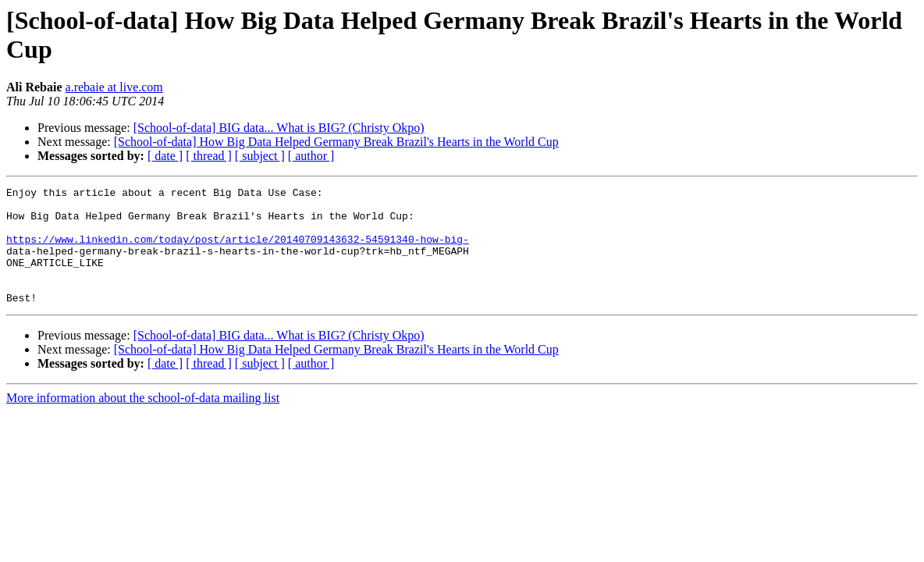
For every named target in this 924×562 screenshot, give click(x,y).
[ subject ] (260, 156)
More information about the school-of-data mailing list (143, 421)
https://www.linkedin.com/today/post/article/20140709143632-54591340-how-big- (238, 251)
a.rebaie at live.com (114, 87)
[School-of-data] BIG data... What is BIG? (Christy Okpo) (279, 128)
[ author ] (311, 156)
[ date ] (165, 156)
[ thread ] (209, 156)
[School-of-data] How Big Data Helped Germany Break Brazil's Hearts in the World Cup (336, 142)
